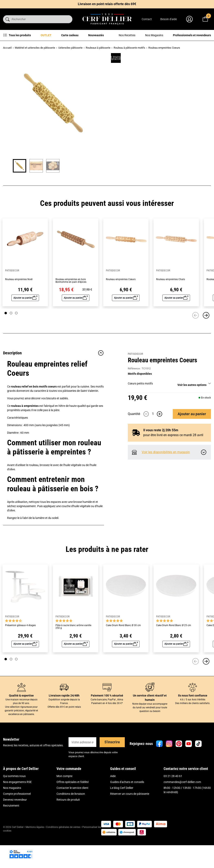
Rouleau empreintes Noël (19, 307)
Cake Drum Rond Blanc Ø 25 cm (174, 653)
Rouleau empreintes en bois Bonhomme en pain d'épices (71, 309)
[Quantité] (153, 150)
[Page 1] (6, 341)
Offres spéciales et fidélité (73, 810)
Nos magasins (12, 816)
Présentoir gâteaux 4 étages (20, 653)
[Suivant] (206, 343)
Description (54, 381)
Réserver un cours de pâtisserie (130, 822)
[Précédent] (196, 343)
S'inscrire (112, 770)
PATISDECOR (135, 59)
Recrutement (11, 833)
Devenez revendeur (15, 828)
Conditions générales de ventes (63, 855)
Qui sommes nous (14, 804)
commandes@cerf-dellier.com (182, 810)
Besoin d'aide (169, 19)
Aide (113, 804)
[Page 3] (16, 341)
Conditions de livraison (71, 822)
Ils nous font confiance (193, 723)
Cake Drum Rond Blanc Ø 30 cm (123, 653)
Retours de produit (68, 828)
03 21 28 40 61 (173, 804)
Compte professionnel (17, 822)
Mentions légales (35, 855)
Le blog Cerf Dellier (122, 816)
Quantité (134, 150)
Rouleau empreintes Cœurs (121, 307)
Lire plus (133, 98)
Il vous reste (161, 166)
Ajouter (192, 150)
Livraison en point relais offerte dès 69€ (107, 4)
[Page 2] (11, 341)
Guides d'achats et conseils (127, 810)
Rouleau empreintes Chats (171, 307)
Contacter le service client (72, 816)
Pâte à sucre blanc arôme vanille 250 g (73, 655)
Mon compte (64, 804)
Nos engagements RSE (17, 810)
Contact (147, 19)
